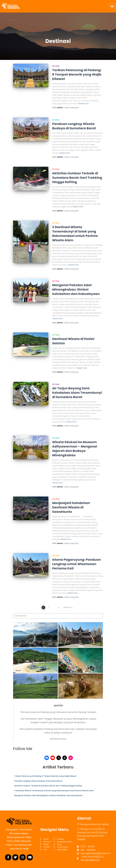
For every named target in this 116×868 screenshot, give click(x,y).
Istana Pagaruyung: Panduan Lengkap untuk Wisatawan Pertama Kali (76, 564)
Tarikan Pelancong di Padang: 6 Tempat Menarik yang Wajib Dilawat (77, 74)
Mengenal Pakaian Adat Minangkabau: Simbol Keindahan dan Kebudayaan (76, 289)
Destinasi (56, 66)
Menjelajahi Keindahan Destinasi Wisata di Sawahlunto (71, 507)
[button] (112, 6)
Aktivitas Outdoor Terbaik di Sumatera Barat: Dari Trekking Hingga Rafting (77, 178)
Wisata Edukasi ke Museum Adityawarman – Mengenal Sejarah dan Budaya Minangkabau (75, 449)
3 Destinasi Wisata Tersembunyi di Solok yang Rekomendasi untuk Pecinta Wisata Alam (75, 234)
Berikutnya (68, 607)
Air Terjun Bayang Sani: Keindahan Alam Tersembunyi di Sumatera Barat (77, 393)
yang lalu (71, 108)
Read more (84, 104)
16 (59, 607)
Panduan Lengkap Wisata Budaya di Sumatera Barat (74, 126)
